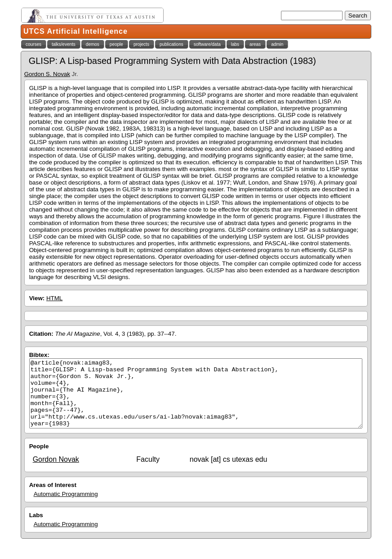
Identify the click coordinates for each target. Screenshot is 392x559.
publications (171, 44)
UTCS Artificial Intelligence (76, 31)
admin (277, 44)
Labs (36, 529)
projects (141, 44)
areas (255, 44)
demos (93, 44)
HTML (54, 298)
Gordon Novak (56, 473)
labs (235, 44)
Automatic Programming (66, 507)
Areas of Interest (53, 498)
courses (33, 44)
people (116, 44)
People (39, 460)
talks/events (64, 44)
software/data (207, 44)
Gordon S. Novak (47, 74)
